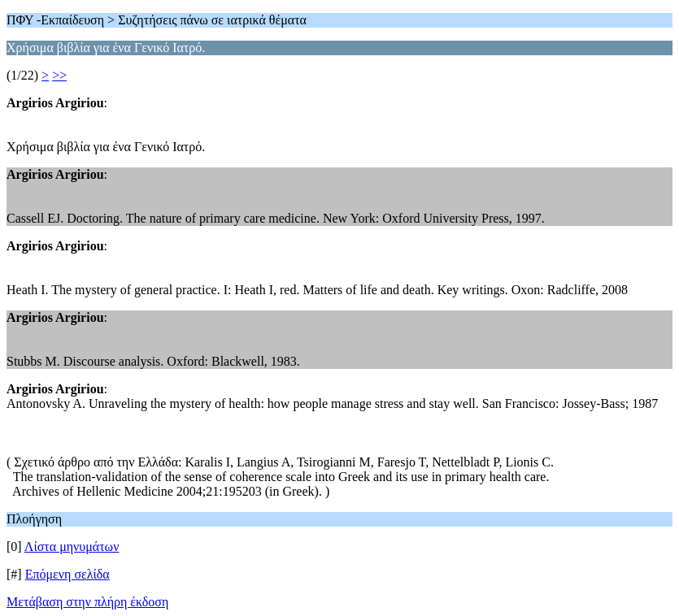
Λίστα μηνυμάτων (72, 547)
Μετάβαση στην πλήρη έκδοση (87, 602)
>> (59, 75)
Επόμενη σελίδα (67, 574)
